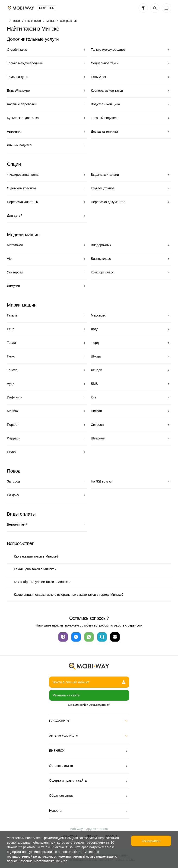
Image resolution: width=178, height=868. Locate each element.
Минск (50, 21)
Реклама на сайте (66, 695)
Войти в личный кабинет (89, 682)
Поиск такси (33, 21)
